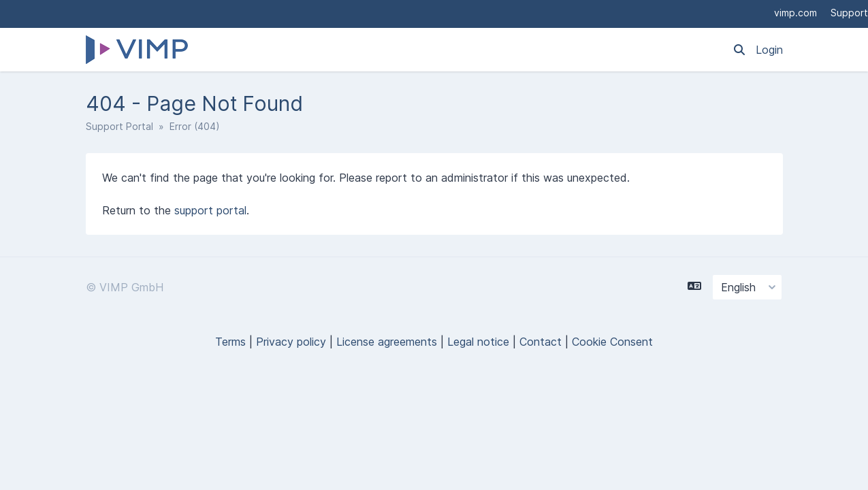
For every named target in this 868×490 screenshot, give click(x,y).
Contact (541, 342)
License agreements (387, 342)
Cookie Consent (612, 342)
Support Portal (119, 126)
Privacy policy (291, 342)
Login (769, 50)
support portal (210, 210)
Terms (230, 342)
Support (849, 13)
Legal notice (478, 342)
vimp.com (795, 13)
